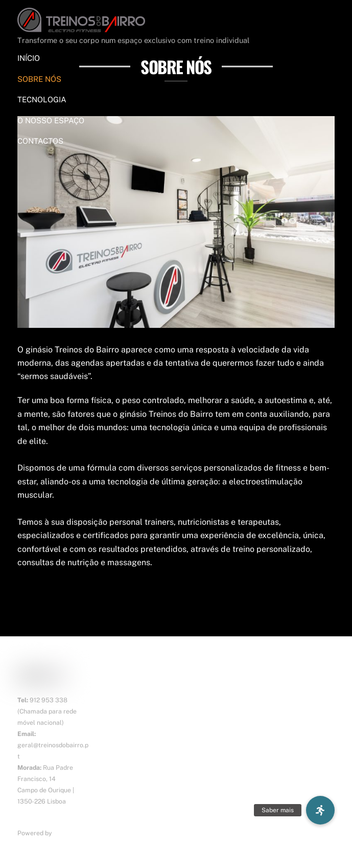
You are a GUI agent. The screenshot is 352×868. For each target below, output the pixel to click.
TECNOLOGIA (42, 99)
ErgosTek (67, 833)
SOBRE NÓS (39, 79)
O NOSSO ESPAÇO (51, 120)
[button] (320, 810)
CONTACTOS (40, 141)
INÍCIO (29, 58)
